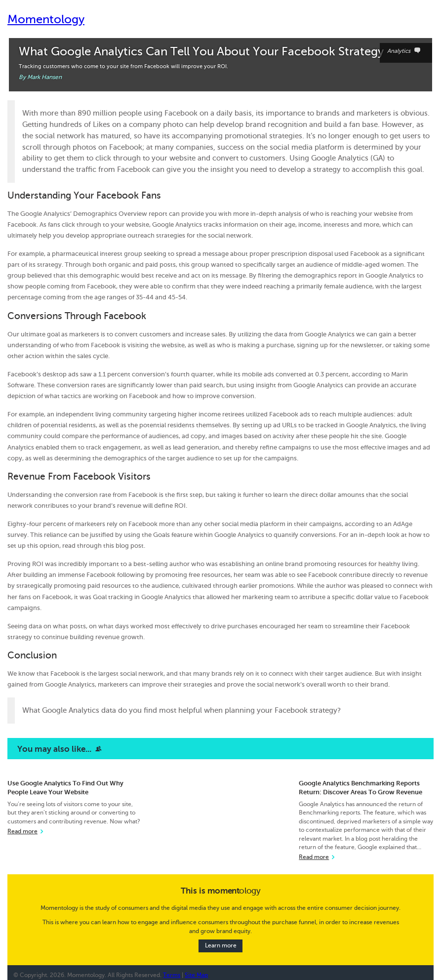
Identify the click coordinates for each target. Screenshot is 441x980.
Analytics (406, 51)
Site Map (196, 975)
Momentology (46, 20)
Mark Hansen (44, 77)
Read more (22, 832)
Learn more (221, 946)
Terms (172, 975)
